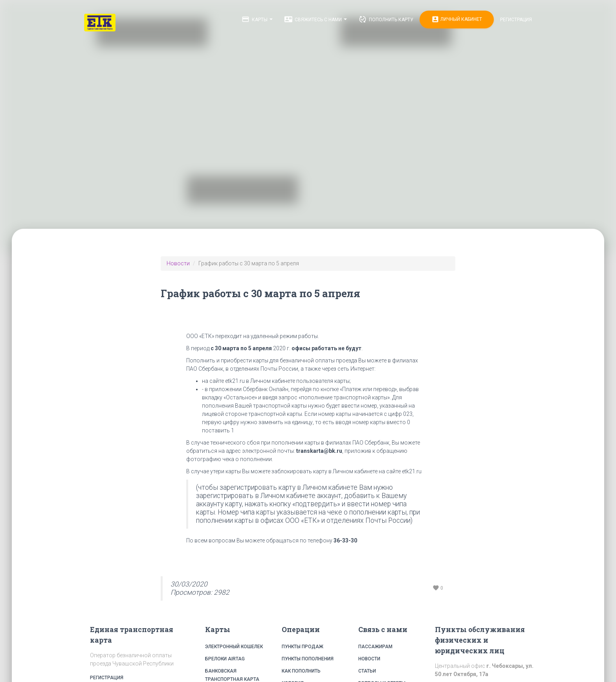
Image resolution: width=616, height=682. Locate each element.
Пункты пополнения (308, 659)
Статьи (367, 671)
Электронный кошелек (234, 647)
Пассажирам (375, 647)
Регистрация (516, 20)
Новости (178, 263)
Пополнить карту (386, 19)
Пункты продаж (302, 647)
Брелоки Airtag (225, 659)
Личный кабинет (457, 19)
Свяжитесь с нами (316, 19)
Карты (257, 19)
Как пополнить (301, 671)
